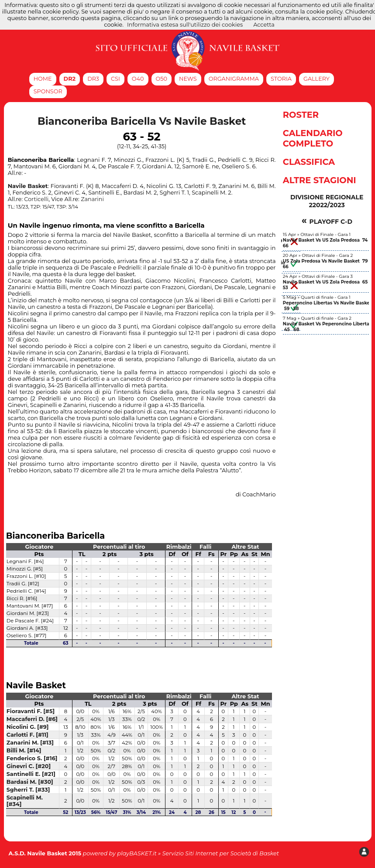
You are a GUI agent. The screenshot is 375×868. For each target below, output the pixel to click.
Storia (281, 79)
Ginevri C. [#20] (29, 766)
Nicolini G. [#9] (28, 727)
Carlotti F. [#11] (28, 735)
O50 (162, 79)
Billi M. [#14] (24, 750)
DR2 (70, 79)
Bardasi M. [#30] (30, 782)
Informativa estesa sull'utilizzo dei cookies (185, 25)
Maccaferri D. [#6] (32, 719)
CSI (115, 79)
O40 (138, 79)
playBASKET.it (137, 853)
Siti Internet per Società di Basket (232, 853)
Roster (301, 115)
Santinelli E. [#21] (31, 774)
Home (43, 79)
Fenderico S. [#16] (32, 758)
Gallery (317, 79)
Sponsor (48, 91)
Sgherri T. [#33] (28, 790)
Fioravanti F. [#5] (31, 711)
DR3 (93, 79)
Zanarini (92, 199)
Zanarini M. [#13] (30, 743)
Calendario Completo (313, 138)
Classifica (309, 162)
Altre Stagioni (320, 180)
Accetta (264, 25)
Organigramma (234, 79)
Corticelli (36, 199)
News (188, 79)
